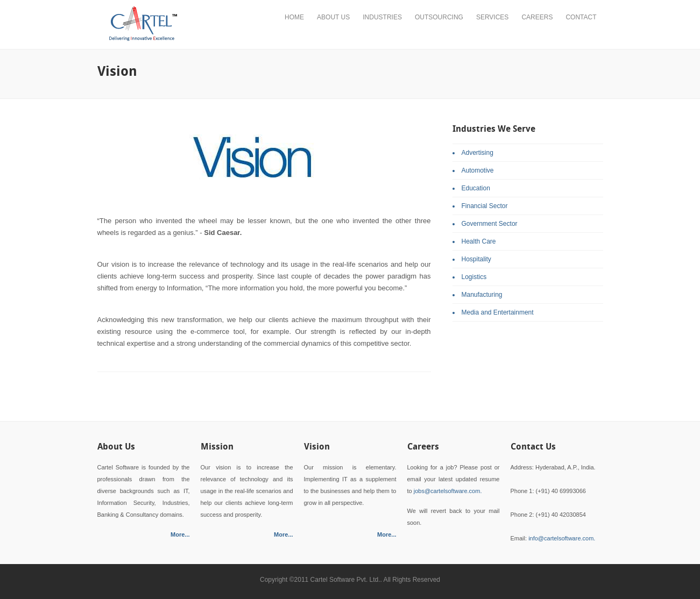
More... (180, 534)
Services (492, 17)
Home (294, 17)
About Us (333, 17)
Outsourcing (439, 17)
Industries (382, 17)
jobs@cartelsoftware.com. (448, 491)
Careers (537, 17)
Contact (581, 17)
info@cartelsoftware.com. (562, 538)
